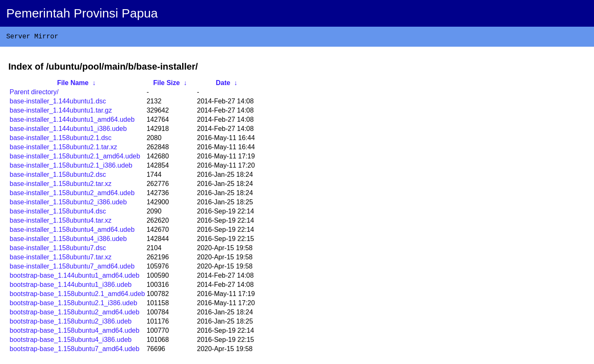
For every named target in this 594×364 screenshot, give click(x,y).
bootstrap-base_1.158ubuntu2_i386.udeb (71, 323)
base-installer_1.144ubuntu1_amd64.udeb (72, 121)
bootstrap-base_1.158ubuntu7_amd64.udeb (74, 350)
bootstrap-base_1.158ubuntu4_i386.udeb (71, 341)
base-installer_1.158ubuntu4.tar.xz (61, 222)
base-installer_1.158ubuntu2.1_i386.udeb (71, 167)
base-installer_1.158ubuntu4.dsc (58, 213)
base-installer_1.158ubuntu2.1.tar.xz (63, 149)
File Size (166, 84)
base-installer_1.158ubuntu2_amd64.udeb (72, 195)
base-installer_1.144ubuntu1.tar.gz (61, 112)
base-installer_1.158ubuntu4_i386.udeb (68, 240)
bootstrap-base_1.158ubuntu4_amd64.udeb (74, 332)
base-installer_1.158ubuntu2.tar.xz (61, 185)
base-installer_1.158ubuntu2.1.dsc (61, 139)
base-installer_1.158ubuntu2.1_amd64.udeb (75, 158)
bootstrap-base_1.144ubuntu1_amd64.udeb (74, 277)
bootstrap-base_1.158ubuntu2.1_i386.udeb (73, 305)
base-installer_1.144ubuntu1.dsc (58, 103)
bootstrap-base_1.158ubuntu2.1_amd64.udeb (77, 295)
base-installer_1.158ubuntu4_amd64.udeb (72, 231)
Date (223, 84)
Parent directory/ (34, 94)
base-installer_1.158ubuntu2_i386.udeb (68, 204)
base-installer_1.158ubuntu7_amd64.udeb (72, 268)
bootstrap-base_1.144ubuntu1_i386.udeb (71, 286)
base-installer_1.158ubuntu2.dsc (58, 176)
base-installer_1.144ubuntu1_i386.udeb (68, 130)
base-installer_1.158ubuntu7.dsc (58, 250)
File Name (73, 84)
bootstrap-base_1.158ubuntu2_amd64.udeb (74, 314)
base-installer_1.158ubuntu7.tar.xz (61, 259)
